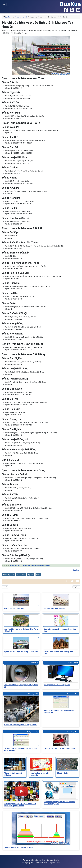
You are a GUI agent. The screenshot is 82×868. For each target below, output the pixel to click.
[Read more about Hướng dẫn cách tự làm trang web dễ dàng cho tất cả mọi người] (61, 790)
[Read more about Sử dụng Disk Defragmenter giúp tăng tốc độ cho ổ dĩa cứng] (21, 740)
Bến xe (38, 575)
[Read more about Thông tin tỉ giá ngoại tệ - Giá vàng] (15, 764)
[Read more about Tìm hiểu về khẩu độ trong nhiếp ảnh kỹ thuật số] (21, 673)
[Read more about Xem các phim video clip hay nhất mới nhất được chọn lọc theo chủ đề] (21, 791)
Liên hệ (57, 860)
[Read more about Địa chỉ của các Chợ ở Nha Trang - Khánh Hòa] (21, 643)
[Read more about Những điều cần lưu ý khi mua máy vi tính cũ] (21, 709)
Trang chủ (26, 860)
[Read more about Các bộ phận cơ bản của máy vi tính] (61, 673)
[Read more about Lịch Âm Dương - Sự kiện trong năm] (41, 764)
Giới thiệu (35, 860)
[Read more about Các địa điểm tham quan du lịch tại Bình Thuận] (61, 643)
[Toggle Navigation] (4, 4)
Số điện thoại (21, 575)
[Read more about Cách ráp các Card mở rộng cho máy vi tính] (61, 740)
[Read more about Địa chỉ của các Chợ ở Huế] (21, 600)
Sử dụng (42, 860)
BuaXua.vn (77, 570)
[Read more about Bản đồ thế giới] (67, 764)
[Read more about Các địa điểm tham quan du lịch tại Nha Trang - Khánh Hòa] (21, 621)
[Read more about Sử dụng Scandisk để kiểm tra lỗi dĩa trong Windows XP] (61, 702)
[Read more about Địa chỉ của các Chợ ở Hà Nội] (61, 600)
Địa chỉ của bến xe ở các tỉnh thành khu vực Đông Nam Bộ (30, 566)
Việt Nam (31, 575)
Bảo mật (50, 860)
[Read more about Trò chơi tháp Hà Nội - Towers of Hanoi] (41, 829)
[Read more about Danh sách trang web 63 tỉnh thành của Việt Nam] (61, 621)
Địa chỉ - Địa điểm (8, 575)
